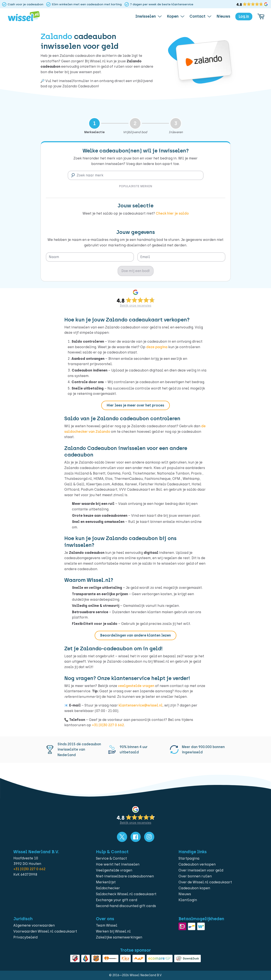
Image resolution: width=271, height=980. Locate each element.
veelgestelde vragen (136, 686)
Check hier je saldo (172, 213)
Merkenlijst (106, 882)
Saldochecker (108, 888)
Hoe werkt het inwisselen (118, 864)
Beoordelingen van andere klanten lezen (135, 635)
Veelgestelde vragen (114, 870)
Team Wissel (107, 925)
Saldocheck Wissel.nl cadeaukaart (126, 894)
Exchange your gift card (117, 900)
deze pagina (157, 347)
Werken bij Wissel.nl (113, 931)
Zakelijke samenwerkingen (119, 937)
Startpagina (189, 858)
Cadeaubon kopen (194, 888)
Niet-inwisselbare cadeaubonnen (125, 876)
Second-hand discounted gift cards (126, 906)
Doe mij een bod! (136, 271)
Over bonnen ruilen (195, 876)
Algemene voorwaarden (34, 925)
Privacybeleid (25, 937)
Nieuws (185, 894)
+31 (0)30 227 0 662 (108, 725)
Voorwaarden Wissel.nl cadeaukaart (45, 931)
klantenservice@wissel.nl (141, 705)
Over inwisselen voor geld (201, 870)
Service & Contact (111, 858)
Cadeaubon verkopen (197, 864)
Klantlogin (188, 900)
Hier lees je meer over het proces (135, 405)
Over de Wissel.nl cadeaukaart (205, 882)
